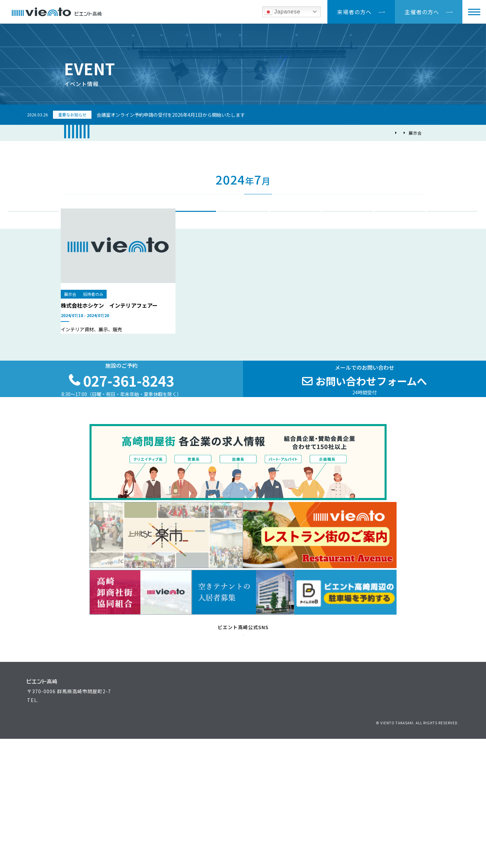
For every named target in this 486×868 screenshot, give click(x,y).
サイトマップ (446, 841)
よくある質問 (274, 825)
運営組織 (333, 793)
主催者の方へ (422, 12)
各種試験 (400, 234)
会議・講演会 (86, 234)
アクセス (434, 793)
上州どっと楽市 (340, 804)
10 (346, 204)
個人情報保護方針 (387, 841)
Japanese (282, 12)
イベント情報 (387, 133)
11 (376, 204)
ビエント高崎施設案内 (189, 814)
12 (406, 204)
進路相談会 (295, 234)
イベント (138, 234)
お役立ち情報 (274, 804)
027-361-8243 (56, 834)
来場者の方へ (354, 12)
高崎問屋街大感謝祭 (345, 814)
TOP (361, 133)
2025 (404, 177)
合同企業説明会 (243, 234)
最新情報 (269, 814)
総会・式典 (348, 234)
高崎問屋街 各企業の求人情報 (356, 825)
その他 (452, 234)
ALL (34, 234)
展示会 (191, 234)
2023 (76, 177)
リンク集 (419, 841)
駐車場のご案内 (441, 804)
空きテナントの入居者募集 (194, 825)
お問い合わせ (352, 841)
